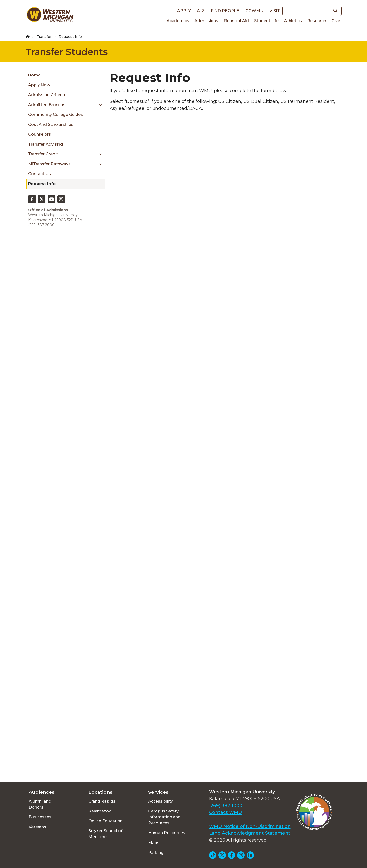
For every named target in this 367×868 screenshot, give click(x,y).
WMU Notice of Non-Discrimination (250, 826)
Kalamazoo (100, 811)
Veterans (37, 827)
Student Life (266, 21)
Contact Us (39, 174)
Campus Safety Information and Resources (164, 817)
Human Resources (167, 833)
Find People (225, 11)
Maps (154, 843)
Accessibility (160, 801)
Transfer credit (43, 154)
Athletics (293, 21)
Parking (156, 853)
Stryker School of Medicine (105, 834)
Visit (275, 11)
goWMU (254, 11)
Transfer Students (67, 52)
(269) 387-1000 (226, 806)
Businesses (40, 817)
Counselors (39, 134)
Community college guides (56, 115)
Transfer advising (46, 144)
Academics (178, 21)
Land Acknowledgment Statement (250, 833)
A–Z (201, 11)
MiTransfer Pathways (49, 164)
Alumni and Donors (40, 804)
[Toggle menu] (99, 105)
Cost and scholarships (51, 124)
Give (336, 21)
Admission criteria (47, 95)
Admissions (206, 21)
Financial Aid (236, 21)
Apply (184, 11)
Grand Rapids (102, 801)
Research (317, 21)
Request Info (42, 184)
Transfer (44, 37)
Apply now (39, 85)
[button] (336, 11)
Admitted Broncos (47, 105)
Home (34, 75)
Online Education (106, 821)
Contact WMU (226, 812)
